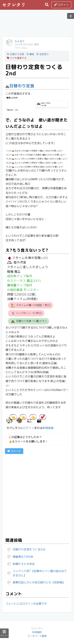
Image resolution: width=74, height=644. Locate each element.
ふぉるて (20, 41)
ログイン (61, 5)
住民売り (43, 54)
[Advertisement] (37, 24)
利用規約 (37, 632)
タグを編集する (17, 58)
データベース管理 (37, 636)
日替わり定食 (15, 54)
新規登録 (48, 428)
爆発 (30, 54)
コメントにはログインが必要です (26, 604)
